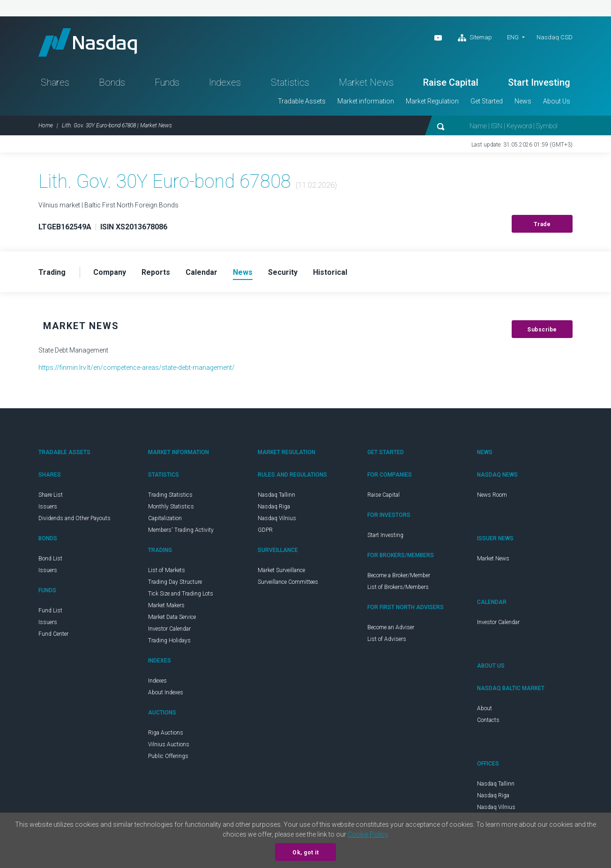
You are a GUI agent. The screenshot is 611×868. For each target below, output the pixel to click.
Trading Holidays (169, 640)
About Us (557, 101)
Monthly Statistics (171, 507)
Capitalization (165, 518)
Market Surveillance (281, 570)
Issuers (48, 507)
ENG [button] (513, 37)
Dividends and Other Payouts (75, 518)
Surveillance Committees (288, 582)
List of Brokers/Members (398, 587)
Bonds (112, 82)
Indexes (225, 82)
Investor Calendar (169, 629)
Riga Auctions (166, 733)
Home (46, 125)
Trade (542, 224)
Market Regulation (432, 101)
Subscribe (542, 330)
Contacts (488, 720)
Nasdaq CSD (555, 37)
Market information (366, 101)
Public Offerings (168, 756)
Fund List (50, 611)
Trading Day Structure (175, 582)
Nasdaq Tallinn (276, 495)
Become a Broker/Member (399, 575)
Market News (366, 82)
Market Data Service (172, 617)
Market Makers (166, 605)
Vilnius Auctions (169, 744)
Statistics (290, 82)
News (523, 101)
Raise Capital (451, 82)
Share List (51, 495)
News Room (492, 495)
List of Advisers (387, 639)
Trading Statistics (170, 495)
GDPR (265, 530)
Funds (167, 82)
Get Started (487, 101)
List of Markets (167, 570)
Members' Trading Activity (181, 530)
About (484, 708)
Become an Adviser (391, 627)
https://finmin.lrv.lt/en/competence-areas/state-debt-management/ (137, 368)
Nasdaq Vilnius (277, 518)
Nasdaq (88, 42)
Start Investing (539, 82)
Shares (55, 82)
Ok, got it (305, 853)
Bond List (50, 559)
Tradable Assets (302, 101)
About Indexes (166, 692)
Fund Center (53, 634)
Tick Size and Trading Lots (181, 594)
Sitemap (475, 38)
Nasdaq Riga (274, 507)
